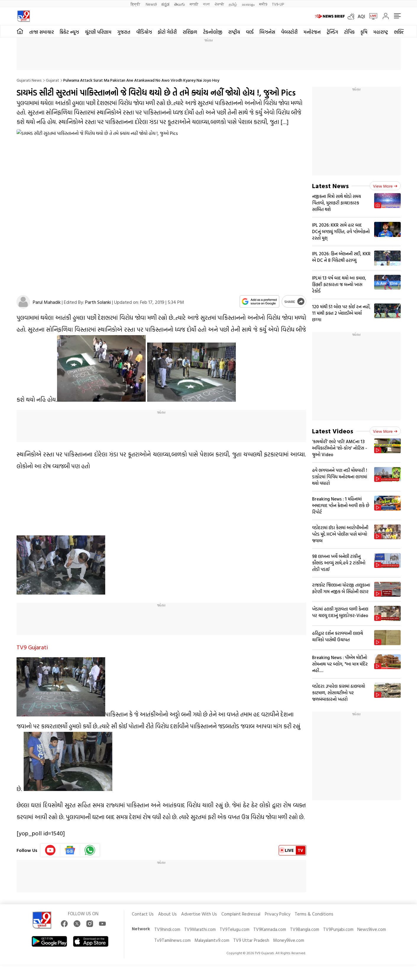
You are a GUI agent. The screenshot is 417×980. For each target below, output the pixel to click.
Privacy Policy (278, 914)
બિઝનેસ (267, 32)
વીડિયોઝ (144, 32)
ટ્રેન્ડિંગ (332, 32)
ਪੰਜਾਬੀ (219, 4)
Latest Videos (333, 431)
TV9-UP (278, 4)
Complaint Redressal (241, 914)
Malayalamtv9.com (212, 940)
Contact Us (143, 914)
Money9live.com (289, 940)
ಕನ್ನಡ (165, 4)
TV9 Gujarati (32, 647)
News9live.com (372, 929)
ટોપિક (349, 32)
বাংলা (206, 4)
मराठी (194, 4)
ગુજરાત (124, 32)
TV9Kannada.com (270, 929)
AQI (361, 16)
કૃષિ (364, 32)
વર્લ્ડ (250, 32)
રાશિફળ (190, 32)
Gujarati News (29, 80)
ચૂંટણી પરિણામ (98, 32)
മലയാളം (248, 4)
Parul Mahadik (47, 302)
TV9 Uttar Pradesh (251, 940)
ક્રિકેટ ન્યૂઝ (69, 32)
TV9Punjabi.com (338, 929)
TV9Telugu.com (235, 929)
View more (385, 186)
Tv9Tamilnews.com (172, 940)
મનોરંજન (312, 32)
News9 (151, 4)
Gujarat (52, 80)
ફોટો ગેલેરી (167, 32)
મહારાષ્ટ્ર (381, 32)
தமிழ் (233, 4)
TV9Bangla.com (305, 929)
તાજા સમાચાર (42, 32)
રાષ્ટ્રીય (234, 32)
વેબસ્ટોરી (289, 32)
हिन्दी (136, 4)
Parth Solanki (98, 302)
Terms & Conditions (314, 914)
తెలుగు (180, 4)
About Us (167, 914)
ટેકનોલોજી (213, 32)
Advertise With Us (199, 914)
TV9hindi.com (167, 929)
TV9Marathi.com (200, 929)
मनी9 (263, 4)
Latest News (330, 186)
